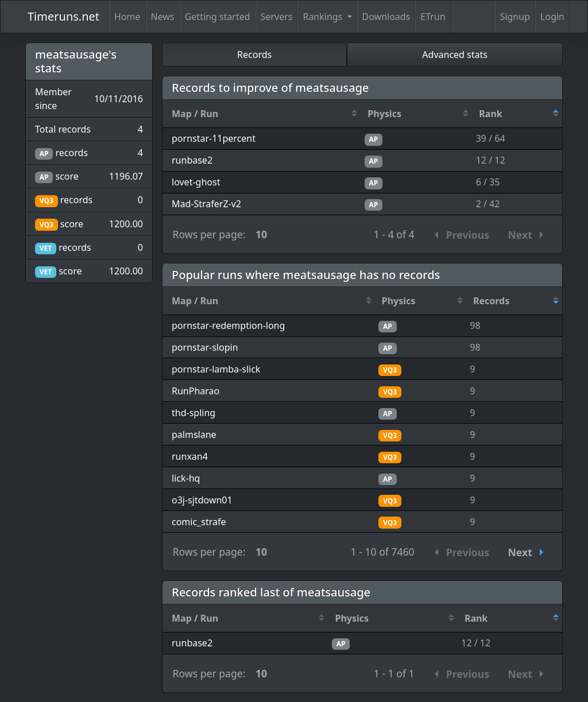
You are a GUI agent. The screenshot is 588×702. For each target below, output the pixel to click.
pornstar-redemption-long (228, 325)
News (163, 17)
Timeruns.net (63, 16)
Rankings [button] (324, 17)
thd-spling (194, 413)
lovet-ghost (196, 182)
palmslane (194, 435)
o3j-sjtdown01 (202, 500)
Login (552, 17)
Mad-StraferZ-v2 (206, 204)
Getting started (218, 17)
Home (127, 17)
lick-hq (186, 478)
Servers (277, 17)
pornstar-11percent (214, 138)
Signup (515, 17)
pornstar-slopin (205, 347)
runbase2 (192, 160)
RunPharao (196, 391)
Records (254, 55)
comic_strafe (199, 522)
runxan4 (190, 456)
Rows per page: (209, 234)
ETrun (433, 17)
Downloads (386, 17)
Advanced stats (455, 55)
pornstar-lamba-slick (216, 369)
